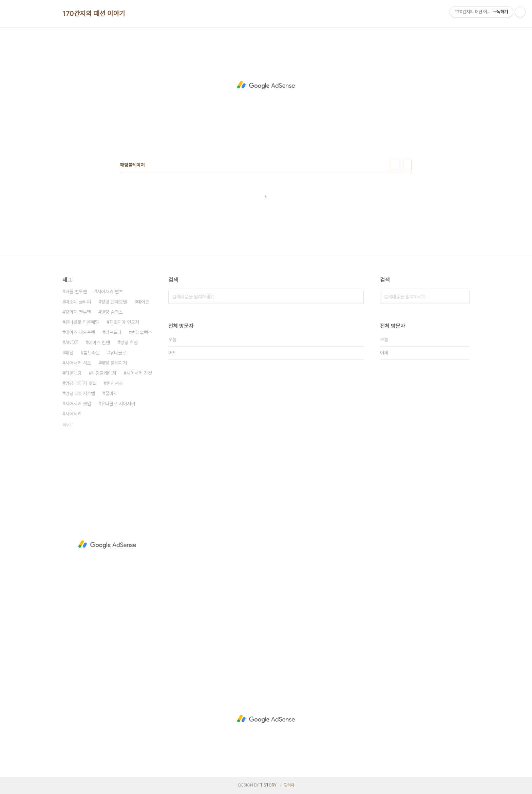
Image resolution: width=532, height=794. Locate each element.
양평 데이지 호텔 (81, 383)
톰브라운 (92, 353)
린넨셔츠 (115, 383)
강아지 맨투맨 (78, 312)
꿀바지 (111, 393)
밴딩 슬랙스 (112, 312)
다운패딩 (73, 373)
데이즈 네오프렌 (80, 332)
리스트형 (407, 165)
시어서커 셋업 (78, 404)
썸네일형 (395, 165)
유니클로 (118, 353)
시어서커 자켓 (139, 373)
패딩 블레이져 (114, 363)
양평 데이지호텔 (80, 393)
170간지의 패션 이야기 (94, 14)
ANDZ (72, 343)
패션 (69, 353)
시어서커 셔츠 (78, 363)
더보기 (68, 425)
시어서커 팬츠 (110, 292)
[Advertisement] (266, 85)
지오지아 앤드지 (124, 322)
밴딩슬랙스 (142, 332)
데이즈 (143, 302)
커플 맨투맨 (76, 292)
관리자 (289, 785)
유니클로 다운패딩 (82, 322)
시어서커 (73, 414)
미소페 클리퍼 (78, 302)
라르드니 (113, 332)
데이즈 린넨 (99, 343)
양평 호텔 (129, 343)
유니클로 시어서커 (118, 404)
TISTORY (268, 785)
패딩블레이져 (104, 373)
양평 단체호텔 (114, 302)
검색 (357, 297)
